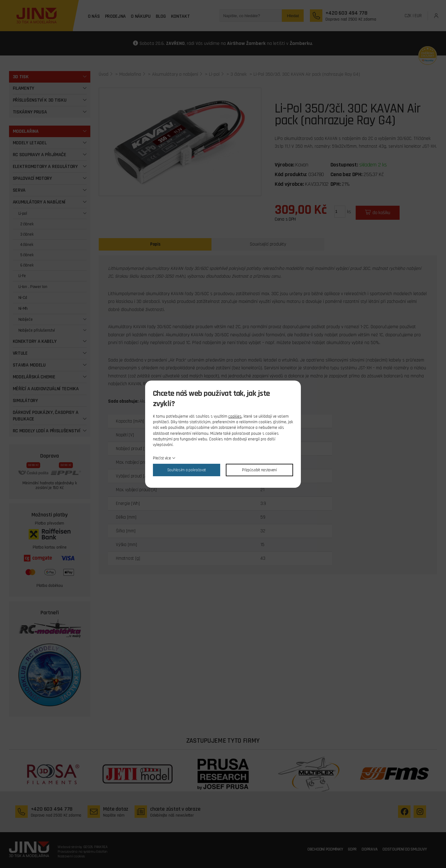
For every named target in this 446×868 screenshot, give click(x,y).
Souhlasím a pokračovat (187, 470)
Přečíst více (162, 458)
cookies (235, 416)
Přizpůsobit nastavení (259, 470)
